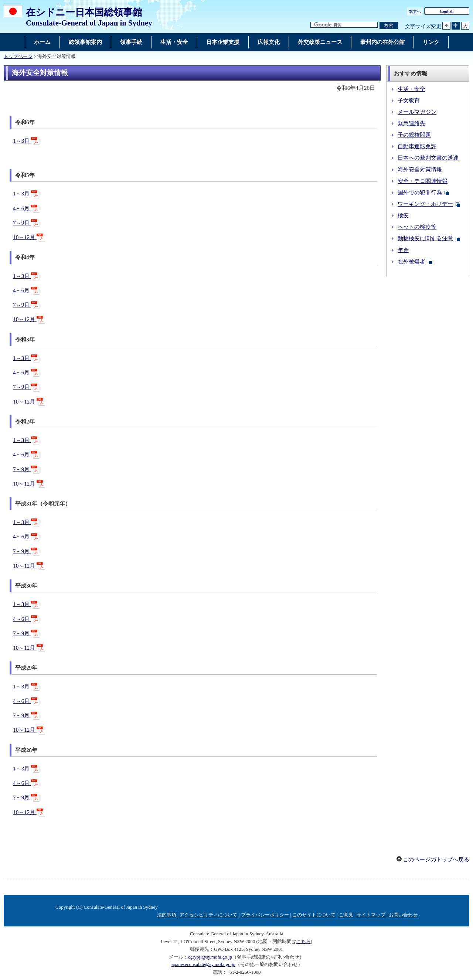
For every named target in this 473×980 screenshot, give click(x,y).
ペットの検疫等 (417, 227)
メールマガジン (417, 112)
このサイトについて (314, 915)
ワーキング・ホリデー (425, 204)
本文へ (415, 11)
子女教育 (409, 101)
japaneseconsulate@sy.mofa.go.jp (203, 964)
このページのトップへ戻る (436, 860)
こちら (304, 941)
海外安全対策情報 (420, 170)
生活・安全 (411, 89)
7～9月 (22, 223)
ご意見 (346, 915)
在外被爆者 (411, 262)
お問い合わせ (403, 915)
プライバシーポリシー (265, 915)
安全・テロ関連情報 (423, 181)
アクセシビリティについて (208, 915)
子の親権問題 (414, 135)
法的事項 (167, 915)
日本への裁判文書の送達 (428, 158)
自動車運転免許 (417, 146)
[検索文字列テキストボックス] (344, 25)
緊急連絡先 (411, 123)
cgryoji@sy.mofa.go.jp (210, 957)
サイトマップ (371, 915)
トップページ (18, 57)
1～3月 (22, 141)
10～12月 (25, 237)
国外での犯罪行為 (420, 193)
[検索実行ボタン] (389, 26)
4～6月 (22, 208)
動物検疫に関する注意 (425, 238)
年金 (403, 250)
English (447, 11)
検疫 (403, 215)
